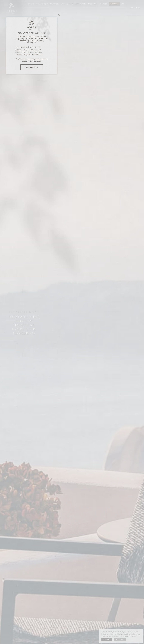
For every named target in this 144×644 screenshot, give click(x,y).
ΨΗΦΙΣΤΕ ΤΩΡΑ (72, 343)
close (100, 291)
